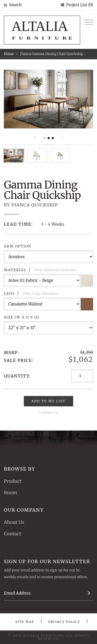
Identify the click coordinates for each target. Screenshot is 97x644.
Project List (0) (79, 5)
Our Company (24, 510)
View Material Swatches (55, 270)
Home (9, 54)
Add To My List (49, 401)
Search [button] (13, 5)
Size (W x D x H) (22, 317)
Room (11, 493)
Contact (13, 534)
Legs (31, 294)
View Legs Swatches (40, 294)
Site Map (25, 622)
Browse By (20, 469)
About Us (14, 522)
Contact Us (49, 413)
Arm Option (18, 246)
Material (40, 270)
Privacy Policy (64, 622)
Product (13, 481)
